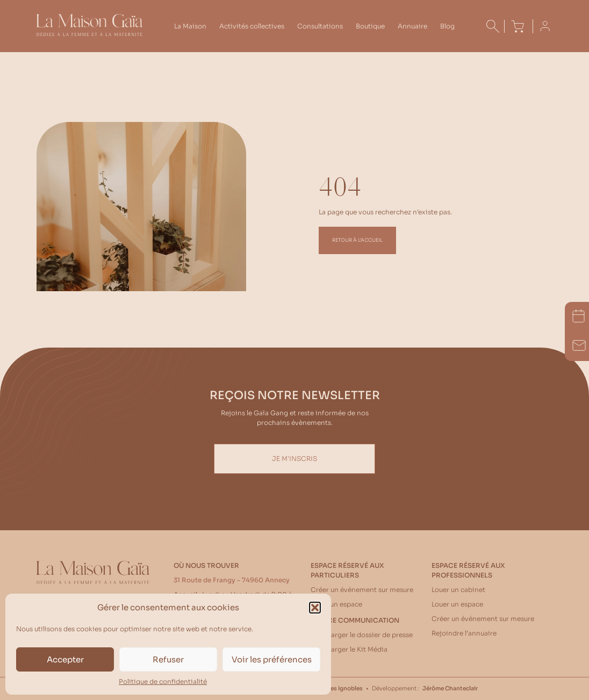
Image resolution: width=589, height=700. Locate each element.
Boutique (370, 26)
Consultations (320, 26)
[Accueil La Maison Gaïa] (89, 34)
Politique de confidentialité (163, 681)
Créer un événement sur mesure (362, 590)
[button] (315, 608)
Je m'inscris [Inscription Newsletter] (294, 459)
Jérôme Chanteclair (450, 688)
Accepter (65, 659)
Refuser (168, 659)
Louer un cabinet (458, 590)
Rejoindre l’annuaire (464, 633)
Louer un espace (336, 604)
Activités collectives (252, 26)
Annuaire (412, 26)
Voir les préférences (272, 659)
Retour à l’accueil (357, 240)
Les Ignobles (345, 688)
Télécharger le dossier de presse (362, 635)
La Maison (190, 26)
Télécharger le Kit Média (349, 649)
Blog (447, 26)
